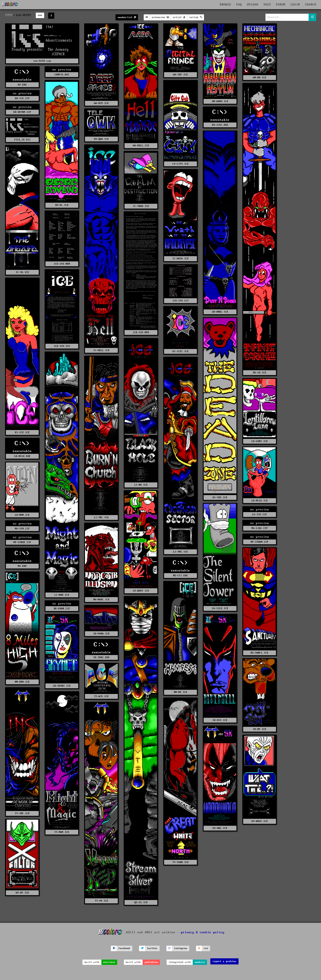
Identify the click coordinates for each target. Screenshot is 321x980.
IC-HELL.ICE (101, 350)
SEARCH (311, 5)
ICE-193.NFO (141, 332)
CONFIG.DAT (62, 75)
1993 (9, 15)
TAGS (267, 5)
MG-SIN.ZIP (22, 529)
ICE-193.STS (62, 346)
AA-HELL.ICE (141, 146)
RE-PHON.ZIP (62, 609)
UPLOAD (253, 5)
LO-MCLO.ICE (260, 501)
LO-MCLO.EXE (22, 456)
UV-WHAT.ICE (260, 821)
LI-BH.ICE (141, 485)
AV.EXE (22, 85)
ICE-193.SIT (181, 301)
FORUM (281, 5)
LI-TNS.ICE (180, 552)
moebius (200, 962)
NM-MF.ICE (181, 692)
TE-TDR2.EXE (101, 657)
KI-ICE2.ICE (181, 351)
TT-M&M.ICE (62, 832)
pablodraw (151, 962)
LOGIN (295, 5)
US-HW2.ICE (220, 828)
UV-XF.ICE (22, 893)
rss (206, 948)
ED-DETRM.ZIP (22, 112)
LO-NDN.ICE (22, 515)
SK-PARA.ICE (101, 634)
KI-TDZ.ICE (220, 497)
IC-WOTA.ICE (181, 259)
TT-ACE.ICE (101, 696)
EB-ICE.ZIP (22, 98)
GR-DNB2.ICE (220, 312)
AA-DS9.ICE (101, 103)
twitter (152, 948)
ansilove (109, 962)
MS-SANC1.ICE (260, 653)
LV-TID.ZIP (260, 515)
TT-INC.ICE (22, 813)
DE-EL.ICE (62, 205)
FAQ (239, 5)
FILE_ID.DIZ (22, 140)
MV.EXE (22, 566)
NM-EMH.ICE (22, 682)
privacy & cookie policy (203, 932)
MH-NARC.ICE (101, 600)
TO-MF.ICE (260, 729)
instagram (181, 948)
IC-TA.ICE (22, 272)
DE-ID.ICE (260, 373)
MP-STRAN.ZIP (260, 542)
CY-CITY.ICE (181, 164)
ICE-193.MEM (62, 264)
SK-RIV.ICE (220, 720)
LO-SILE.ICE (220, 608)
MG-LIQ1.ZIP (260, 528)
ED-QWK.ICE (101, 139)
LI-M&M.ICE (62, 595)
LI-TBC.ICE (101, 517)
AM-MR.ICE (260, 78)
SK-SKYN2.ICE (62, 686)
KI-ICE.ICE (22, 432)
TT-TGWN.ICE (181, 862)
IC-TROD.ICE (141, 206)
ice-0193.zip (42, 61)
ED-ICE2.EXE (220, 125)
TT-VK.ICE (101, 901)
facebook (124, 948)
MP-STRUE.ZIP (22, 542)
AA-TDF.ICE (180, 75)
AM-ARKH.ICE (220, 101)
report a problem (224, 961)
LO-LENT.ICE (260, 441)
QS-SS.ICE (141, 902)
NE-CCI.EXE (180, 576)
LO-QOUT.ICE (141, 591)
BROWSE (225, 5)
